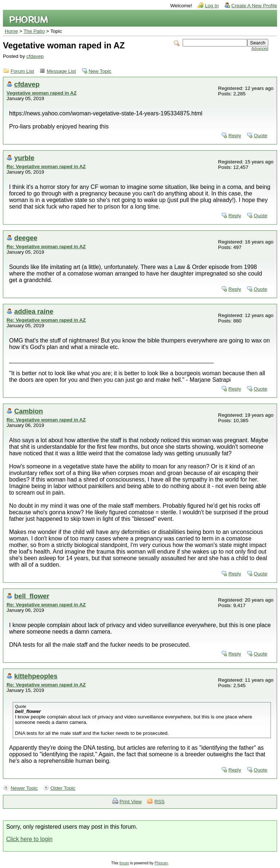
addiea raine (34, 311)
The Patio (34, 31)
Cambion (29, 411)
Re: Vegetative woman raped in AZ (46, 167)
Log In (212, 6)
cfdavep (35, 56)
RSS (159, 802)
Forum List (22, 71)
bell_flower (32, 596)
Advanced (260, 49)
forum (124, 863)
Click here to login (29, 839)
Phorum (161, 863)
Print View (131, 802)
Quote (260, 136)
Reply (235, 136)
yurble (24, 158)
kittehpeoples (36, 676)
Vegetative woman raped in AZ (42, 93)
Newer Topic (24, 788)
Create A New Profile (254, 6)
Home (11, 31)
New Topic (100, 71)
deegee (26, 238)
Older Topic (63, 788)
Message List (61, 71)
